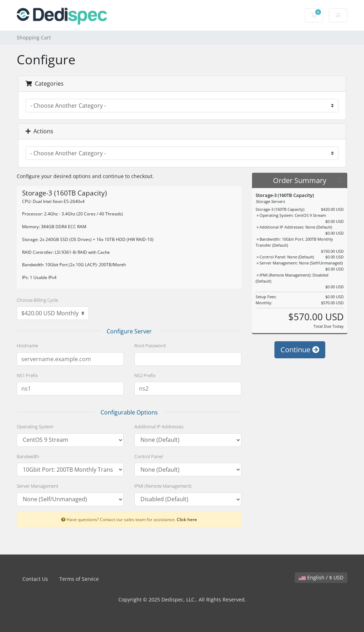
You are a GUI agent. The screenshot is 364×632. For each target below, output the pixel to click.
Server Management (38, 486)
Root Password (150, 346)
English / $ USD (321, 577)
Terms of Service (79, 579)
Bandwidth (28, 456)
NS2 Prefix (145, 375)
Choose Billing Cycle (37, 300)
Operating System (35, 427)
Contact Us (35, 579)
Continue (300, 353)
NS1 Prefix (27, 375)
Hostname (27, 346)
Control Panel (149, 456)
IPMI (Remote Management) (163, 486)
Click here (187, 519)
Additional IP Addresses (159, 427)
